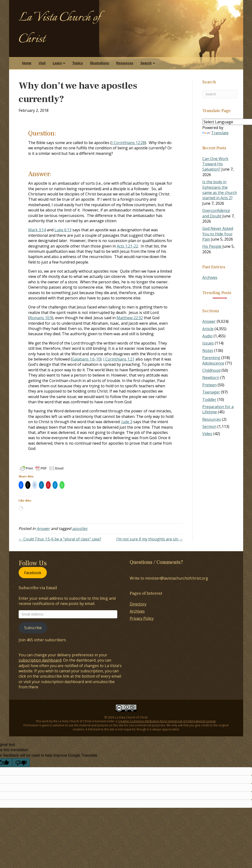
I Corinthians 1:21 (119, 359)
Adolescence (213, 363)
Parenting (211, 358)
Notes (208, 350)
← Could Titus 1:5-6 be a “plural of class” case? (60, 539)
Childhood (211, 370)
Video (207, 434)
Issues (208, 343)
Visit (42, 63)
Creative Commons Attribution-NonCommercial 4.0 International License (167, 721)
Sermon (209, 426)
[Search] (220, 94)
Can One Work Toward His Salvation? (215, 164)
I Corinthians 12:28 (128, 143)
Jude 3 (127, 422)
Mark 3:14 (37, 230)
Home (27, 63)
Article (208, 329)
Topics (78, 63)
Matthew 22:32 (130, 318)
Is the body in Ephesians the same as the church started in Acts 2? (220, 190)
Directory (138, 604)
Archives (210, 277)
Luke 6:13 (63, 230)
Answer (43, 528)
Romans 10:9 (41, 318)
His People (212, 246)
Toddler (209, 399)
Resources (125, 63)
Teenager (211, 392)
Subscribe (33, 628)
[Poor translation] (21, 763)
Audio (207, 336)
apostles (80, 528)
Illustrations (99, 63)
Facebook (33, 572)
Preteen (209, 385)
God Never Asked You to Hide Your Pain (218, 234)
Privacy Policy (142, 618)
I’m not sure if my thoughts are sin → (150, 539)
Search (146, 63)
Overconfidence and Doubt (216, 213)
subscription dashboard (40, 660)
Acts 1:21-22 (127, 246)
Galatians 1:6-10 (86, 359)
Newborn (211, 377)
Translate (215, 133)
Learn (57, 63)
